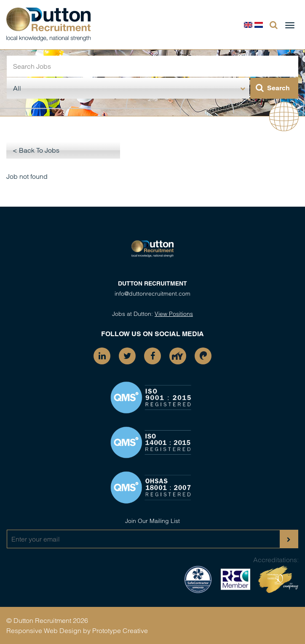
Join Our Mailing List (152, 521)
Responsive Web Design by (48, 631)
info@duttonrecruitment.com (152, 294)
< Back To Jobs (36, 150)
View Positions (174, 314)
